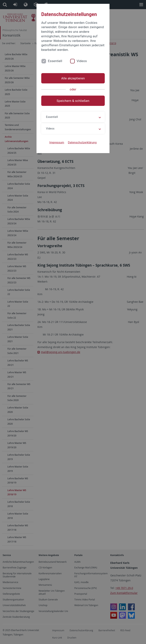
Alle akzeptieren (73, 78)
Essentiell (55, 61)
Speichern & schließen (73, 101)
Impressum (57, 142)
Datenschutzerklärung (82, 142)
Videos (82, 61)
